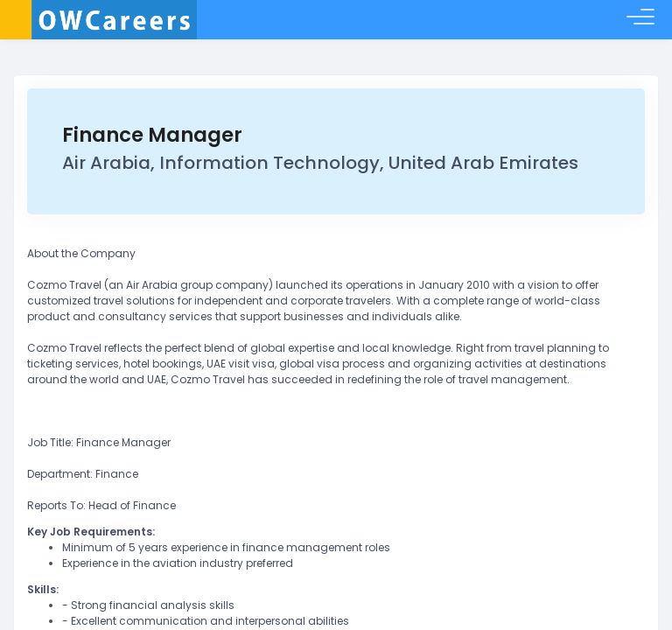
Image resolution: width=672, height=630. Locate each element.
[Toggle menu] (640, 20)
